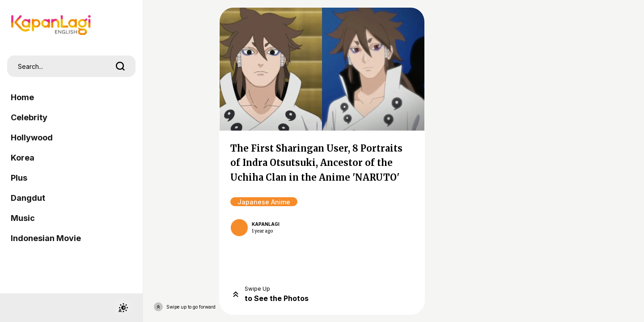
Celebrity (29, 117)
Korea (23, 158)
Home (22, 97)
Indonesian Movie (46, 238)
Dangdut (28, 198)
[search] (120, 66)
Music (23, 218)
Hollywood (32, 138)
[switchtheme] (123, 308)
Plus (19, 178)
